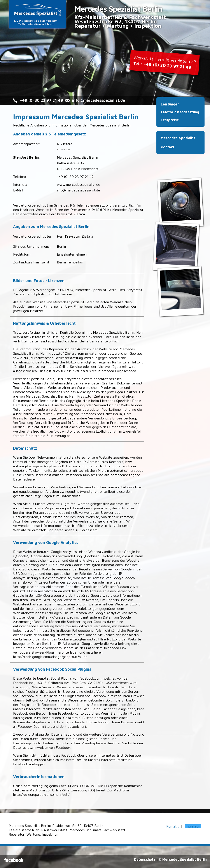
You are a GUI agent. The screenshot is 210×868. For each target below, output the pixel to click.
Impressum (193, 826)
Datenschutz (145, 859)
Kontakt (168, 147)
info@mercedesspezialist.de (98, 100)
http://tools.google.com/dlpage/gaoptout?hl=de (50, 657)
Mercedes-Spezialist (178, 138)
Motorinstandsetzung (181, 112)
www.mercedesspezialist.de (79, 184)
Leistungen (170, 104)
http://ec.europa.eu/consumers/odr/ (41, 794)
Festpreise (170, 120)
